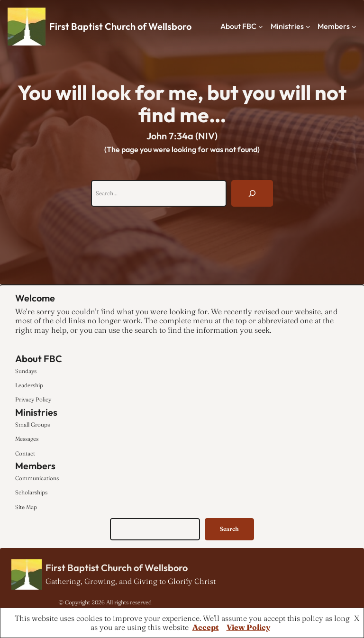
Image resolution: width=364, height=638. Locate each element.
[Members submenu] (354, 27)
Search (229, 529)
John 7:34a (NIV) (182, 136)
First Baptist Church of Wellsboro (120, 26)
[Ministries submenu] (308, 27)
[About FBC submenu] (261, 27)
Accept (206, 627)
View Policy (248, 627)
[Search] (252, 193)
